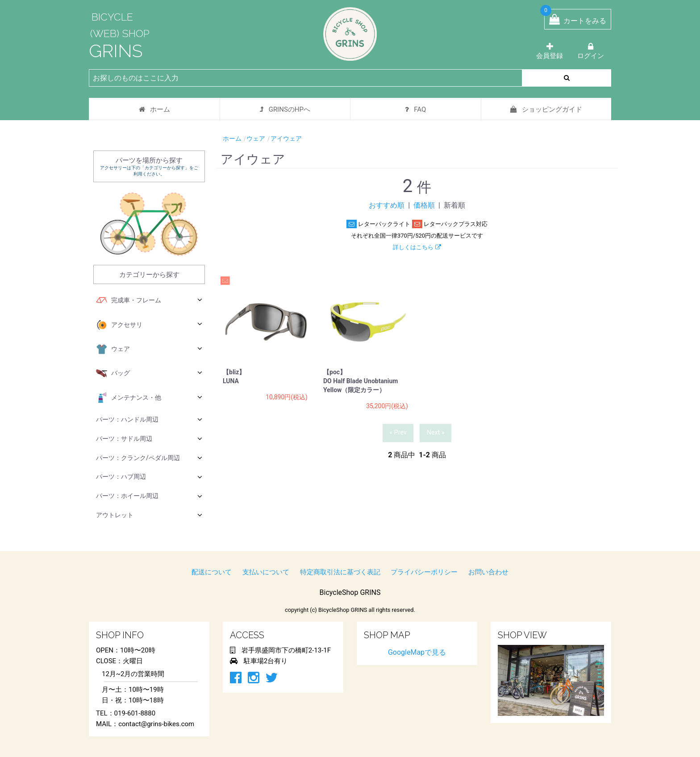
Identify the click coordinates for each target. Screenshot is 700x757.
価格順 (424, 205)
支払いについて (266, 572)
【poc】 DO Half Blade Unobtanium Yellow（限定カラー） (360, 381)
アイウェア (286, 138)
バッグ (149, 373)
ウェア (149, 349)
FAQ (415, 109)
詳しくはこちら (417, 247)
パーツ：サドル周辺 (149, 438)
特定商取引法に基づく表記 (340, 572)
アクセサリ (149, 325)
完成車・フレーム (149, 301)
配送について (212, 572)
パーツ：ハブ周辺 (149, 477)
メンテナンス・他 (149, 398)
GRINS (116, 51)
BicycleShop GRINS (350, 592)
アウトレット (149, 515)
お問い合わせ (488, 572)
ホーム (154, 109)
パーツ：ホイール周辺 (149, 496)
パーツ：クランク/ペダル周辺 (149, 458)
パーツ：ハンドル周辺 (149, 419)
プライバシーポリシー (424, 572)
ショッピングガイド (546, 109)
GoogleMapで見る (417, 652)
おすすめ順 (387, 205)
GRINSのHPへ (285, 109)
